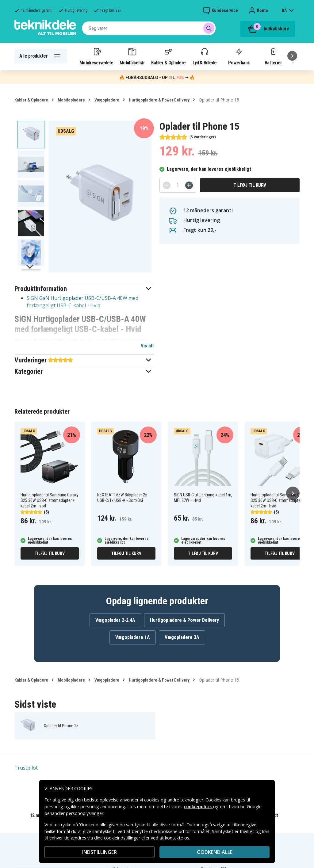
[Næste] (292, 56)
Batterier (273, 56)
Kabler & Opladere (168, 56)
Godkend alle (215, 852)
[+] (189, 185)
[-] (167, 185)
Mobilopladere (71, 100)
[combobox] (149, 28)
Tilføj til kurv (250, 185)
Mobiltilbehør (132, 56)
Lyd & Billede (205, 56)
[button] (84, 289)
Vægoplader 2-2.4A (115, 620)
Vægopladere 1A (133, 637)
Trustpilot (26, 768)
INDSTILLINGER (100, 852)
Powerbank (239, 56)
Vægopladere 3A (182, 637)
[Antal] (178, 185)
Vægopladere (106, 100)
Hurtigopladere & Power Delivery (159, 100)
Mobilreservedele (96, 56)
